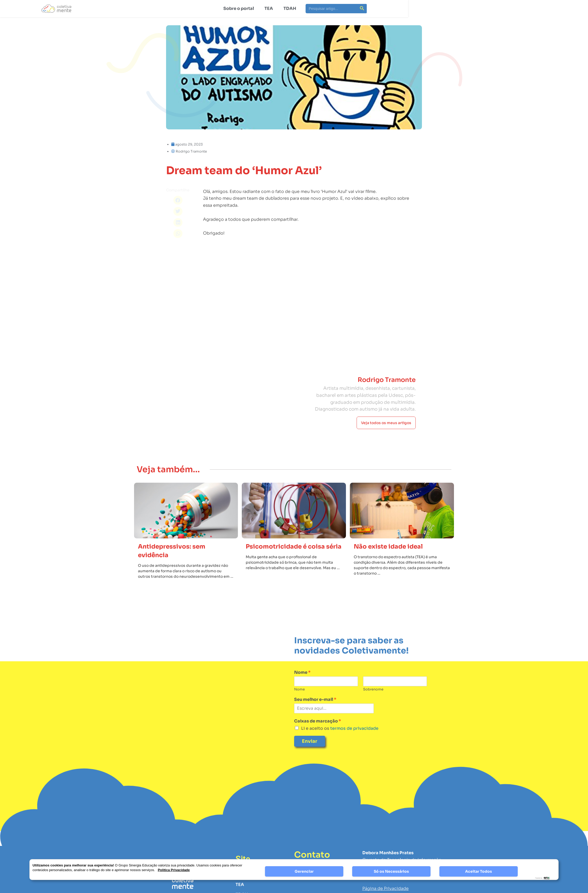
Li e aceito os (340, 728)
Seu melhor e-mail (315, 700)
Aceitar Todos (479, 871)
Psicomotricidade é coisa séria (294, 547)
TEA (269, 8)
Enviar (310, 741)
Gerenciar (304, 871)
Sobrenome (373, 689)
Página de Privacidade (385, 888)
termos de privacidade (354, 728)
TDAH (290, 8)
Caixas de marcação (318, 721)
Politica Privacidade (174, 870)
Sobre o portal (239, 8)
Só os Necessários (391, 871)
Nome (302, 672)
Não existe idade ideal (388, 547)
